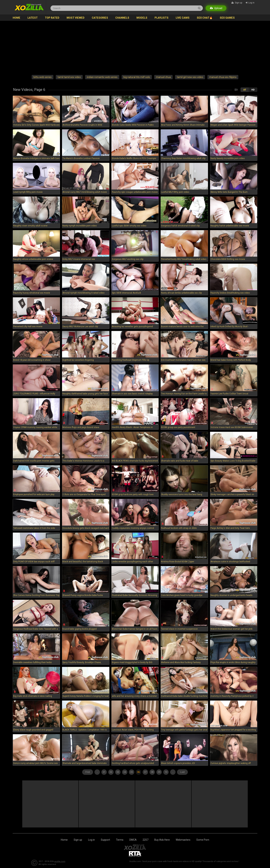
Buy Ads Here (162, 840)
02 (111, 772)
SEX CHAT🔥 (205, 18)
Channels (122, 18)
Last (183, 772)
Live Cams (183, 18)
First (88, 772)
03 (118, 772)
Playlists (162, 18)
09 (159, 772)
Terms (120, 840)
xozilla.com (60, 861)
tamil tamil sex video (69, 77)
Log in (91, 840)
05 (132, 772)
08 (152, 772)
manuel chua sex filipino (223, 77)
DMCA (133, 840)
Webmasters (183, 840)
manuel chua (163, 77)
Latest (33, 18)
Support (105, 840)
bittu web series (43, 77)
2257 (145, 840)
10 (166, 772)
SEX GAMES (227, 18)
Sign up (78, 840)
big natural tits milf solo (137, 77)
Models (142, 18)
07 (145, 772)
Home (16, 18)
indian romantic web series (102, 77)
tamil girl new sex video (190, 77)
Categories (100, 18)
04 (125, 772)
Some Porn (203, 840)
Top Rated (52, 18)
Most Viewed (76, 18)
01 (104, 772)
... (173, 772)
